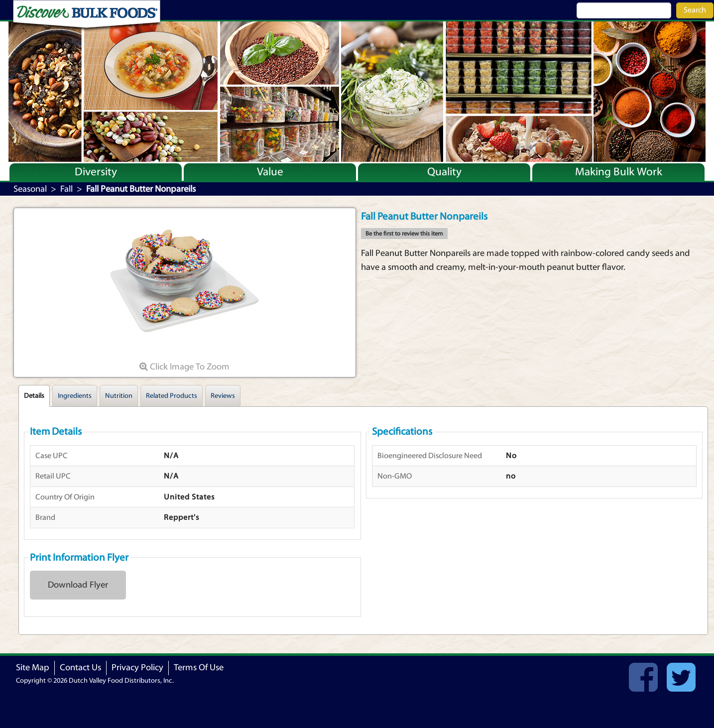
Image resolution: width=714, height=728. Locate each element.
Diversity (96, 172)
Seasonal (30, 189)
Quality (444, 172)
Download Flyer (78, 585)
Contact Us (80, 667)
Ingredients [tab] (75, 396)
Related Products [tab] (172, 396)
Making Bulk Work (619, 172)
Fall (66, 189)
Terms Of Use (199, 667)
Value (270, 172)
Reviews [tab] (223, 396)
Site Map (33, 667)
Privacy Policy (137, 667)
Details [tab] (34, 396)
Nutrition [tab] (119, 396)
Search (695, 10)
